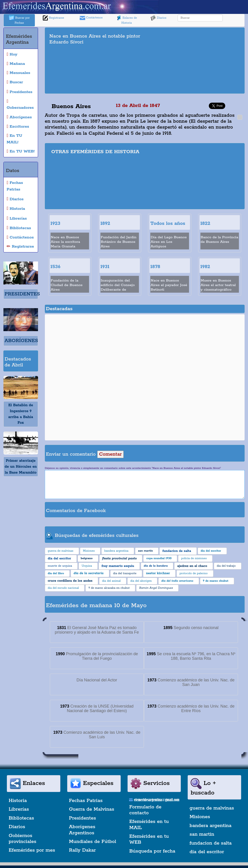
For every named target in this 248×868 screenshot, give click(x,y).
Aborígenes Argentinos (82, 830)
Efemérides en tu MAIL (149, 825)
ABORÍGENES (21, 341)
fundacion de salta (211, 843)
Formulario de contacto (145, 810)
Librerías (19, 809)
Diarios (159, 18)
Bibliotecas (21, 818)
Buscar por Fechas (19, 20)
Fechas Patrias (86, 801)
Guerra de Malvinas (92, 809)
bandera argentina (210, 826)
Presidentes (83, 818)
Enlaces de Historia (127, 20)
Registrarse (53, 18)
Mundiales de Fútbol (93, 842)
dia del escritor (207, 852)
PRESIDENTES (22, 294)
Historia (18, 801)
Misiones (200, 817)
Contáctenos (91, 18)
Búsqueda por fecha (152, 851)
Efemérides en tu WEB (149, 839)
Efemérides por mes (32, 850)
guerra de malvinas (212, 808)
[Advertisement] (198, 61)
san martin (202, 834)
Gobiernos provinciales (22, 839)
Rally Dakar (82, 850)
